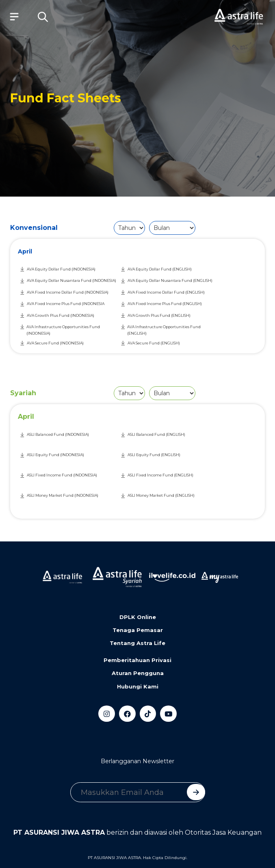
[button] (43, 17)
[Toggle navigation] (12, 17)
